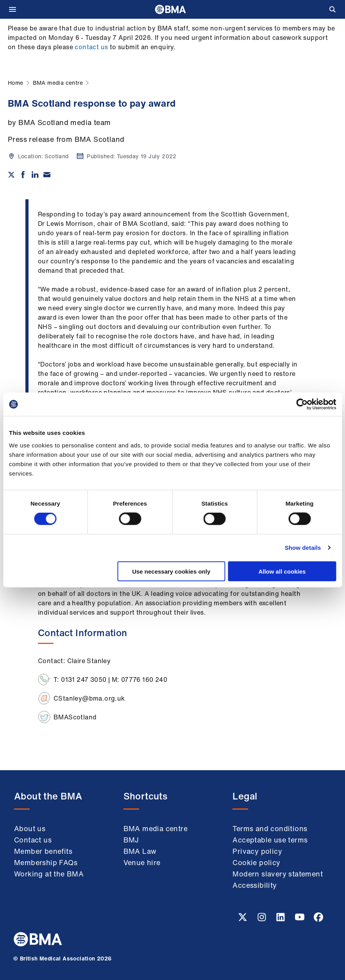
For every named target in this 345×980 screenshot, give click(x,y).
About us (30, 828)
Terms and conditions (270, 828)
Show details (303, 548)
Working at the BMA (49, 874)
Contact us (33, 840)
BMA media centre (156, 828)
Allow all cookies (282, 571)
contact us (91, 47)
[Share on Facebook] (23, 175)
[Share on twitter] (11, 175)
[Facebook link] (318, 919)
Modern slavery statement (278, 874)
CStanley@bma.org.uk (89, 698)
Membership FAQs (46, 862)
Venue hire (142, 862)
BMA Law (140, 851)
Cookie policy (256, 862)
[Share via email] (47, 175)
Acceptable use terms (270, 840)
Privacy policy (257, 851)
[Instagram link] (263, 919)
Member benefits (43, 851)
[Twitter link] (243, 919)
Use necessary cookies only (171, 571)
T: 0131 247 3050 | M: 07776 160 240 (110, 680)
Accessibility (255, 885)
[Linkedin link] (281, 919)
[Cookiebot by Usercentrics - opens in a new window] (302, 404)
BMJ (131, 840)
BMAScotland (75, 717)
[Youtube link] (300, 919)
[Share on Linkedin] (35, 175)
